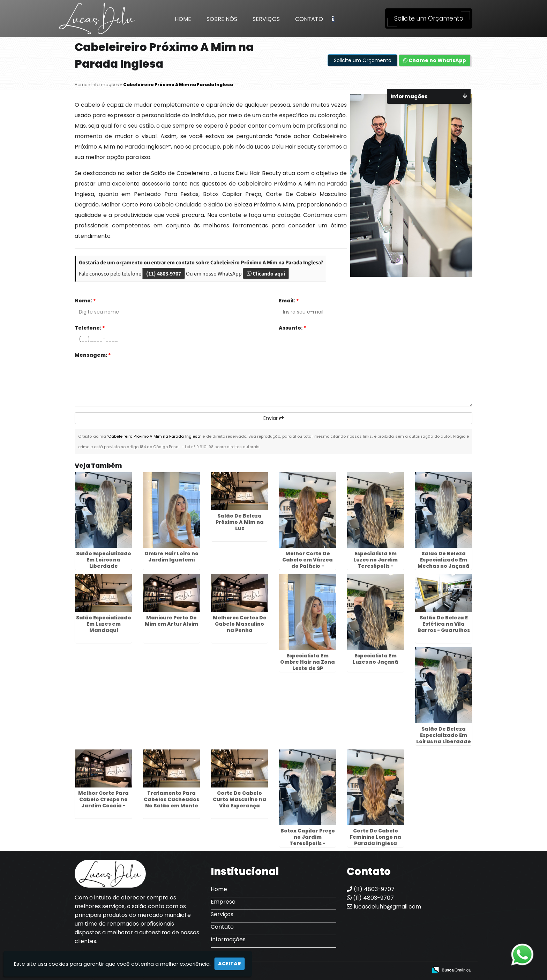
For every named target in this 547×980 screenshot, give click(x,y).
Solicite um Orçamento (429, 18)
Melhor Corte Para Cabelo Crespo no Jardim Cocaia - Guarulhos (103, 802)
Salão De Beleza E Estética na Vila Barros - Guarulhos (444, 624)
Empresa (223, 902)
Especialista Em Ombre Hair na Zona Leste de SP (308, 662)
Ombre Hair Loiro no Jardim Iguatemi (171, 557)
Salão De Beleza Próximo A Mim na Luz (240, 522)
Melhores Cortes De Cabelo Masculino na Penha (240, 624)
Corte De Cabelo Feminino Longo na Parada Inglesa (376, 837)
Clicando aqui (266, 273)
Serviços (266, 19)
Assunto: (293, 328)
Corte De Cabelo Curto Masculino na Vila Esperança (239, 799)
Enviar (274, 418)
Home (183, 19)
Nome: (85, 301)
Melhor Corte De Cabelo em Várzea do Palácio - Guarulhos (308, 563)
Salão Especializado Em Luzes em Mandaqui (104, 624)
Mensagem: (93, 355)
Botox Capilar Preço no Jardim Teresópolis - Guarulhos (308, 840)
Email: (289, 301)
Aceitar (230, 964)
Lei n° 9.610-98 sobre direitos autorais (222, 447)
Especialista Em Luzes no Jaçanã (376, 659)
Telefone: (90, 328)
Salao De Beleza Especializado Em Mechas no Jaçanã (444, 560)
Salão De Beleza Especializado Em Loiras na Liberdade (444, 735)
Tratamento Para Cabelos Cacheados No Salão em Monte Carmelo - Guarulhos (171, 806)
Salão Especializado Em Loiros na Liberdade (104, 560)
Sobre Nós (222, 19)
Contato (309, 19)
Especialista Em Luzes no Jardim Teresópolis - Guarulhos (376, 563)
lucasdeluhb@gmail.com (384, 907)
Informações (228, 939)
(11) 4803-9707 (164, 273)
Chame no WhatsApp (435, 60)
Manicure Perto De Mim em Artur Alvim (171, 621)
